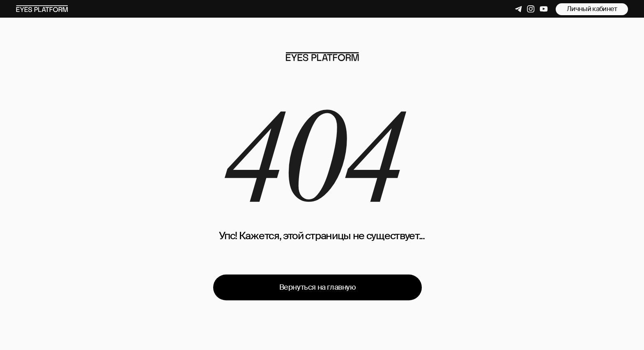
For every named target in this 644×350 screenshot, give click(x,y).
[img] (322, 57)
